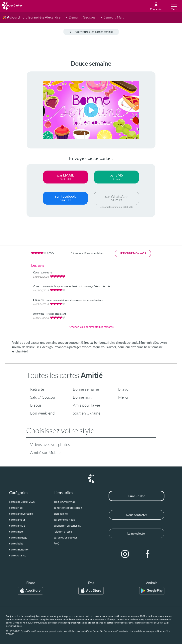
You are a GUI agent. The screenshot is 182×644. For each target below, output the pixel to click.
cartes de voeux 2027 (22, 502)
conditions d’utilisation (68, 508)
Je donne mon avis (133, 253)
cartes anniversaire (21, 514)
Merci (123, 397)
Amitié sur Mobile (45, 453)
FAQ (56, 543)
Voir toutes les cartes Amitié (91, 32)
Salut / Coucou (43, 397)
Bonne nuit (82, 397)
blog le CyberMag (64, 502)
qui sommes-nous (64, 520)
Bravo (123, 389)
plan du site (61, 514)
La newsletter (137, 533)
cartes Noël (16, 508)
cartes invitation (19, 549)
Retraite (37, 389)
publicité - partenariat (67, 526)
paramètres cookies (65, 538)
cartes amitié (17, 526)
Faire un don (136, 496)
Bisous (36, 405)
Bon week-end (42, 413)
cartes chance (18, 555)
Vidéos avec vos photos (50, 445)
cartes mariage (18, 538)
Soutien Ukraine (87, 413)
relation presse (63, 532)
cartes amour (17, 520)
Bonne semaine (86, 389)
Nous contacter (136, 515)
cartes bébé (16, 543)
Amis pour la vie (86, 405)
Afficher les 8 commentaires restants (91, 327)
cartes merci (17, 532)
